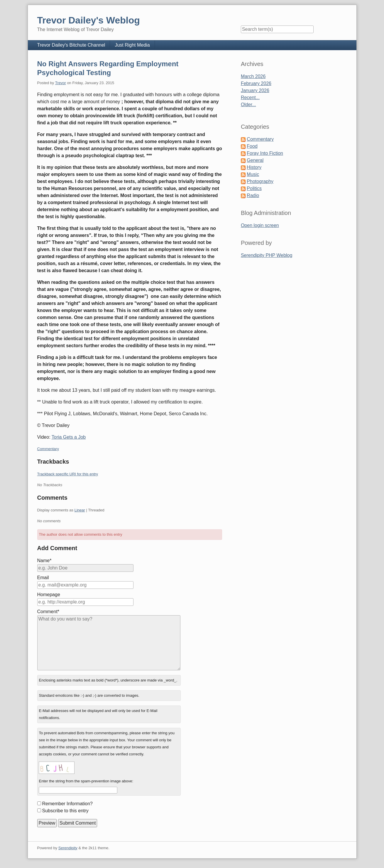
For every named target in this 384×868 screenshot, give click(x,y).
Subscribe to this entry (65, 811)
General (255, 160)
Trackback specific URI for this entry (68, 474)
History (254, 167)
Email (43, 578)
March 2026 (253, 76)
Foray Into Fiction (265, 153)
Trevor (61, 83)
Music (253, 174)
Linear (80, 510)
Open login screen (260, 225)
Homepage (49, 595)
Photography (260, 181)
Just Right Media (132, 45)
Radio (253, 195)
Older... (248, 105)
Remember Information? (68, 804)
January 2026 (255, 90)
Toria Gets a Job (69, 437)
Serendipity (68, 848)
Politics (254, 188)
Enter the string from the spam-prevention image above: (86, 781)
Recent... (250, 98)
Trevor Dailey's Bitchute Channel (71, 45)
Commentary (48, 449)
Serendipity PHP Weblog (267, 255)
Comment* (48, 612)
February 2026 (256, 83)
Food (252, 146)
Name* (44, 561)
